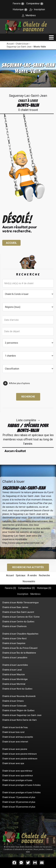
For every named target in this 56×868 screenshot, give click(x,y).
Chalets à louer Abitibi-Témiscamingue (20, 603)
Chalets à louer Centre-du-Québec (18, 622)
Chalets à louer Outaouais (14, 706)
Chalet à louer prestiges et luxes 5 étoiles (21, 792)
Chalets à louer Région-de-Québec (18, 710)
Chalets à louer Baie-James (15, 607)
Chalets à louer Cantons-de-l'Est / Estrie (21, 617)
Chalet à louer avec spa (13, 763)
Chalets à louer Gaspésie (14, 643)
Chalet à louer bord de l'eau (15, 727)
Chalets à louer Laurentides (15, 665)
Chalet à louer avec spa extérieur (18, 776)
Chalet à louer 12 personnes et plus (19, 797)
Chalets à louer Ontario (13, 701)
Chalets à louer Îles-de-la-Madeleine (19, 653)
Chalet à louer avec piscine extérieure (20, 759)
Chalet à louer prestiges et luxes (17, 780)
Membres (29, 15)
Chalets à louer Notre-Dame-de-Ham (19, 720)
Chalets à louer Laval (12, 670)
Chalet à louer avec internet (15, 742)
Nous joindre (39, 849)
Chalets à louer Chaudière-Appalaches (20, 634)
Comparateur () (26, 588)
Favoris (18, 3)
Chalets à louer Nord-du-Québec (17, 689)
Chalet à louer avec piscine (15, 749)
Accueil (10, 44)
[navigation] (51, 37)
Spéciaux (21, 575)
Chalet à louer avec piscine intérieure (19, 754)
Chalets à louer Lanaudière (15, 658)
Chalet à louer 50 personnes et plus (19, 807)
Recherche (28, 397)
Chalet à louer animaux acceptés (18, 737)
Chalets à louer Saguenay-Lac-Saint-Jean (22, 715)
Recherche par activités (28, 567)
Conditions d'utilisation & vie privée (18, 849)
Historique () (44, 588)
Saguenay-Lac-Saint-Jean (19, 47)
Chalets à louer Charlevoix (14, 626)
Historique (20, 9)
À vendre (32, 575)
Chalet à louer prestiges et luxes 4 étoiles (21, 785)
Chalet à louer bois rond (13, 732)
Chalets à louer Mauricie (14, 674)
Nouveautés (29, 581)
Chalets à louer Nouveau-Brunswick (19, 696)
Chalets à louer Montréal (14, 684)
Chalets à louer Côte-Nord (14, 639)
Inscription (37, 9)
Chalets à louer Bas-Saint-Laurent (18, 612)
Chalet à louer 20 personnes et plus (19, 802)
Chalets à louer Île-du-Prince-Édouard (20, 648)
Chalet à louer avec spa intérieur (17, 771)
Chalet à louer (22, 44)
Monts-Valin (40, 47)
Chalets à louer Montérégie (15, 679)
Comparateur (35, 3)
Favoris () (10, 588)
